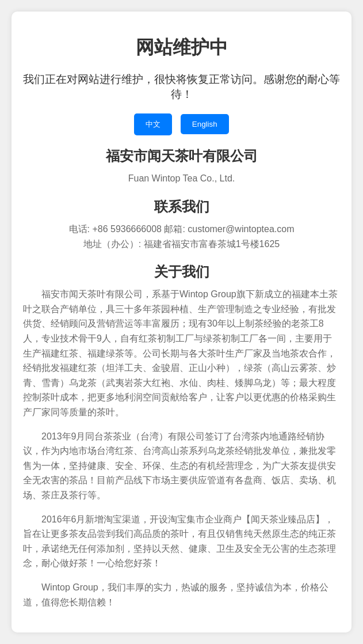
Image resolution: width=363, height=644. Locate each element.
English (205, 124)
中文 (153, 124)
